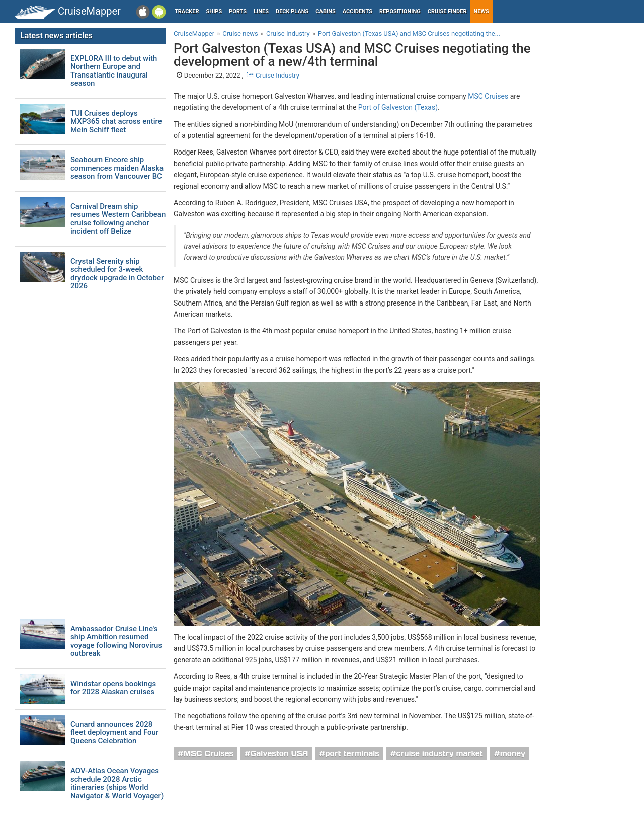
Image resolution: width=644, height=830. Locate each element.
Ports (238, 11)
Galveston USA (279, 753)
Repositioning (400, 11)
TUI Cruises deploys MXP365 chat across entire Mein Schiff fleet (116, 122)
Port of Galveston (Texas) (398, 107)
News (481, 11)
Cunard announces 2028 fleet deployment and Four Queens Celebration (114, 733)
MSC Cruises (488, 96)
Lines (261, 11)
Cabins (325, 11)
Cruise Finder (447, 11)
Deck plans (292, 11)
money (513, 753)
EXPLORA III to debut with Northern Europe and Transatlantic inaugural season (114, 71)
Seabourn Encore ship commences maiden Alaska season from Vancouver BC (117, 168)
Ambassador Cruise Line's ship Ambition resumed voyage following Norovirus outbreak (116, 641)
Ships (214, 11)
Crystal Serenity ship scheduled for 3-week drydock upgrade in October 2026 (117, 274)
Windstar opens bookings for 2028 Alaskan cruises (113, 688)
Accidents (357, 11)
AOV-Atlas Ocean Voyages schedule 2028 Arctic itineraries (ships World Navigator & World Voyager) (117, 783)
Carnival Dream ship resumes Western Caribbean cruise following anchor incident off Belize (118, 219)
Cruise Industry (273, 75)
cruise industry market (439, 753)
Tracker (187, 11)
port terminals (352, 753)
